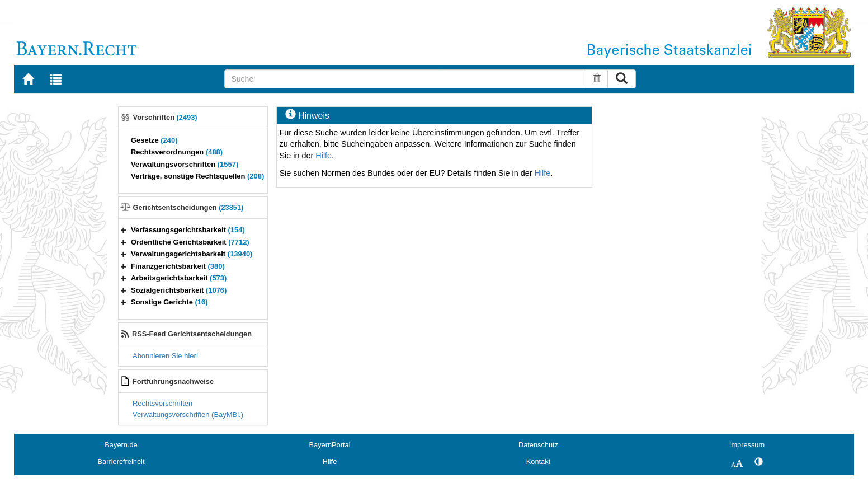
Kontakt (538, 461)
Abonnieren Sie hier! (165, 356)
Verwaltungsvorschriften (185, 164)
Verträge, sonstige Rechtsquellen (197, 176)
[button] (124, 230)
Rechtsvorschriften (162, 403)
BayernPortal (330, 445)
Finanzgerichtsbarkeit (178, 266)
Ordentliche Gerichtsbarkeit (190, 242)
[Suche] (405, 79)
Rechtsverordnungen (177, 152)
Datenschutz (538, 445)
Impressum (747, 445)
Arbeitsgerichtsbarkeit (179, 278)
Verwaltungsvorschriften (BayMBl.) (188, 414)
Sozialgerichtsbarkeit (179, 290)
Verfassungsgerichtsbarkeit (188, 230)
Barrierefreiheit (121, 461)
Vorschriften (165, 117)
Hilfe (324, 156)
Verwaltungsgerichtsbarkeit (192, 254)
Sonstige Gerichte (169, 302)
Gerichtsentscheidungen (188, 207)
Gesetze (154, 140)
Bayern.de (121, 445)
